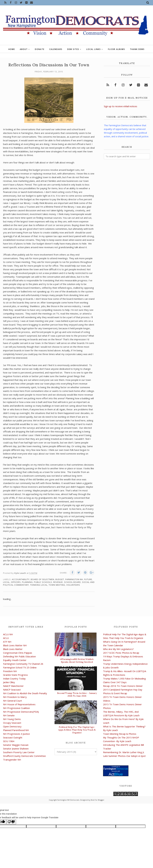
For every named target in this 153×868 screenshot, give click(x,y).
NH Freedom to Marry (15, 697)
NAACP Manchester (13, 686)
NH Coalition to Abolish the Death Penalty (25, 693)
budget (60, 579)
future (88, 579)
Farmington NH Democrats (68, 800)
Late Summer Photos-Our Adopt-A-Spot (124, 756)
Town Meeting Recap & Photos (120, 734)
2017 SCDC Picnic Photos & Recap (121, 653)
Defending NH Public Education (19, 656)
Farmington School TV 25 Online (20, 667)
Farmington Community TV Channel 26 (23, 664)
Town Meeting (57, 585)
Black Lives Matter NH (15, 645)
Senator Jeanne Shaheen (16, 749)
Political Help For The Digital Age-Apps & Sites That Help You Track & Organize (77, 730)
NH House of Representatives (19, 704)
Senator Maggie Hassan (16, 745)
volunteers (73, 585)
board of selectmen (42, 579)
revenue (58, 582)
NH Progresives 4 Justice (16, 734)
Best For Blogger (98, 800)
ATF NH (7, 642)
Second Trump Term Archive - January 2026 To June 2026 (77, 694)
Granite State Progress (15, 675)
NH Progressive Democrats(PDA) (21, 712)
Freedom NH (10, 671)
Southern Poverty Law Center (19, 752)
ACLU (6, 638)
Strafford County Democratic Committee (24, 756)
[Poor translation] (11, 822)
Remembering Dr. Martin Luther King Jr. (124, 752)
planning (27, 582)
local (6, 582)
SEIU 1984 (9, 741)
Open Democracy (12, 726)
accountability (21, 579)
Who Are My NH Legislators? (118, 649)
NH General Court (13, 701)
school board (72, 582)
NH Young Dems (12, 719)
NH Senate (9, 715)
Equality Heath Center (15, 660)
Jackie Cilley (9, 682)
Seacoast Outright (13, 737)
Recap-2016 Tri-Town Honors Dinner (123, 686)
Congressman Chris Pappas (18, 653)
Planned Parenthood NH (16, 730)
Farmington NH (74, 579)
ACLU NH (8, 634)
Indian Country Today (14, 679)
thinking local (39, 585)
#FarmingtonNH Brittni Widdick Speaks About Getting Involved (77, 661)
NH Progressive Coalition (16, 708)
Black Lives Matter (13, 649)
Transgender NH (12, 760)
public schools (43, 582)
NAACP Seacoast (12, 690)
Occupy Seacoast (12, 723)
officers (16, 582)
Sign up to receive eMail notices (121, 106)
